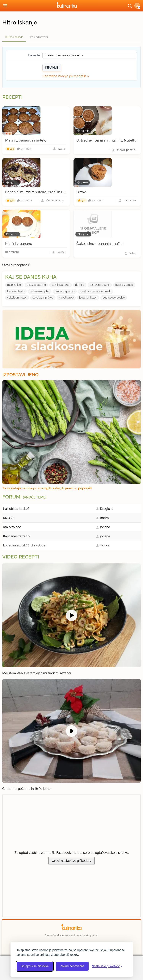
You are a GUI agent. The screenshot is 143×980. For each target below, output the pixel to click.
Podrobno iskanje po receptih (64, 76)
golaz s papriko (36, 285)
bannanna (130, 200)
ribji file (80, 285)
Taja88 (61, 252)
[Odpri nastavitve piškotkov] (107, 966)
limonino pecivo (65, 291)
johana (105, 527)
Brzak (81, 192)
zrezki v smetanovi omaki (96, 291)
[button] (137, 6)
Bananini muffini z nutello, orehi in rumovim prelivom (48, 192)
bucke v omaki (124, 285)
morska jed (14, 285)
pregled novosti (39, 37)
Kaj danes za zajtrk (17, 536)
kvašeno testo (16, 291)
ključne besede (14, 37)
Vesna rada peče (56, 200)
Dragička (107, 509)
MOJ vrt (9, 518)
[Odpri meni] (5, 6)
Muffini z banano (19, 244)
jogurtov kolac (88, 298)
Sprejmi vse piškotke (35, 966)
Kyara (62, 149)
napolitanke (66, 298)
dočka (105, 545)
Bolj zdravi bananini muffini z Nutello (106, 140)
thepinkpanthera (127, 150)
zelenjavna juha (40, 291)
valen (133, 253)
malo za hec (12, 527)
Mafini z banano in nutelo (26, 140)
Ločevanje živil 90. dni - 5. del (25, 545)
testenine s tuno (100, 285)
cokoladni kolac (17, 298)
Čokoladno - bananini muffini (100, 244)
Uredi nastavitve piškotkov (71, 861)
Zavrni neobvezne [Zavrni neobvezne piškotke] (72, 966)
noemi (105, 518)
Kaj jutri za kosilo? (16, 509)
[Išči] (130, 6)
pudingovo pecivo (114, 298)
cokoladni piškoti (43, 298)
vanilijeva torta (61, 285)
